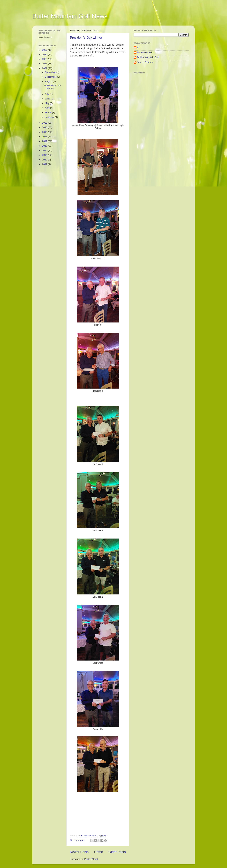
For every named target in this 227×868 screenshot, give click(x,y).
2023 (45, 64)
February (50, 117)
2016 (45, 146)
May (47, 103)
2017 (45, 141)
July (47, 94)
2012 (45, 164)
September (51, 77)
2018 (45, 137)
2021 (45, 123)
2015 (45, 150)
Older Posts (117, 852)
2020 (45, 127)
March (48, 112)
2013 (45, 160)
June (48, 99)
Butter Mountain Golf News (70, 16)
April (48, 108)
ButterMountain (145, 52)
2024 (45, 59)
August (49, 81)
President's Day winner (86, 38)
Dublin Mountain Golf (148, 57)
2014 (45, 155)
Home (98, 852)
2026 (45, 50)
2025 (45, 54)
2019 (45, 132)
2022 (45, 68)
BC (139, 48)
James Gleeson (145, 62)
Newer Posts (79, 852)
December (51, 72)
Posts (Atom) (91, 859)
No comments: (78, 840)
